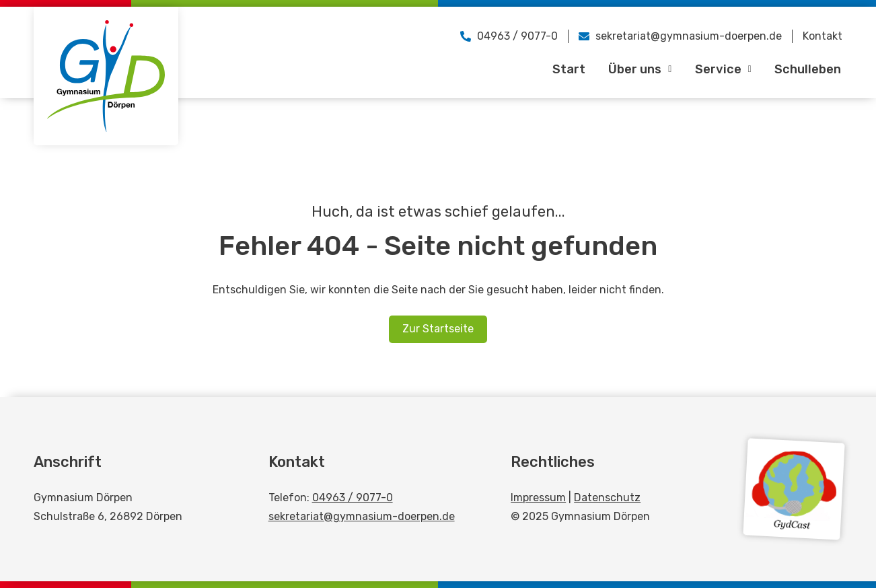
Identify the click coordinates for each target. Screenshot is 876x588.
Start (565, 69)
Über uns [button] (637, 69)
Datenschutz (607, 498)
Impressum (538, 498)
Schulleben (807, 69)
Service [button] (721, 69)
